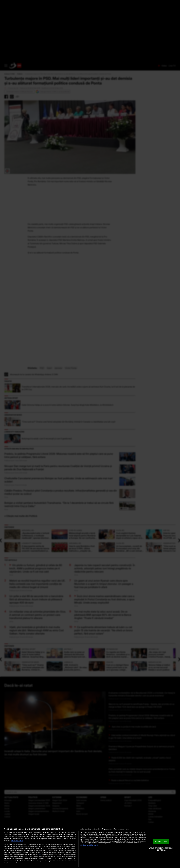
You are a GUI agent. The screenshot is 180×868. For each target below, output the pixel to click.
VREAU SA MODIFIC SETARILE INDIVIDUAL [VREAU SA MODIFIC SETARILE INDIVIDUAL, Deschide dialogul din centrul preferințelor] (161, 849)
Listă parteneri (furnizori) (89, 845)
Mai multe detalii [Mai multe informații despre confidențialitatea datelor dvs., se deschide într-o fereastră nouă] (17, 841)
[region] (90, 847)
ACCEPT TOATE (161, 841)
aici (40, 855)
